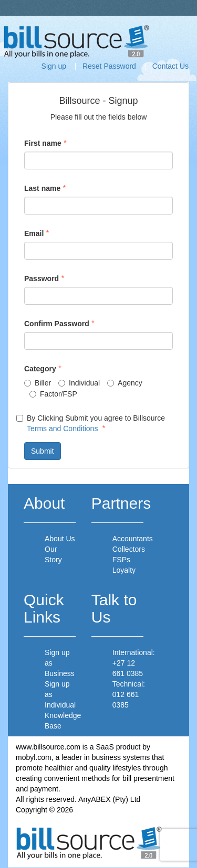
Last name (42, 188)
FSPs (121, 560)
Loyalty (124, 570)
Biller (38, 383)
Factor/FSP (53, 394)
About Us (60, 539)
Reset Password (109, 66)
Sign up (54, 66)
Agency (125, 383)
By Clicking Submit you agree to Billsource (91, 423)
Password (42, 278)
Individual (79, 383)
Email (34, 233)
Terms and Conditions (62, 428)
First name (43, 143)
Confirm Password (57, 324)
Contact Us (170, 66)
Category (40, 369)
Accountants (133, 539)
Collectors (129, 549)
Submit (43, 451)
